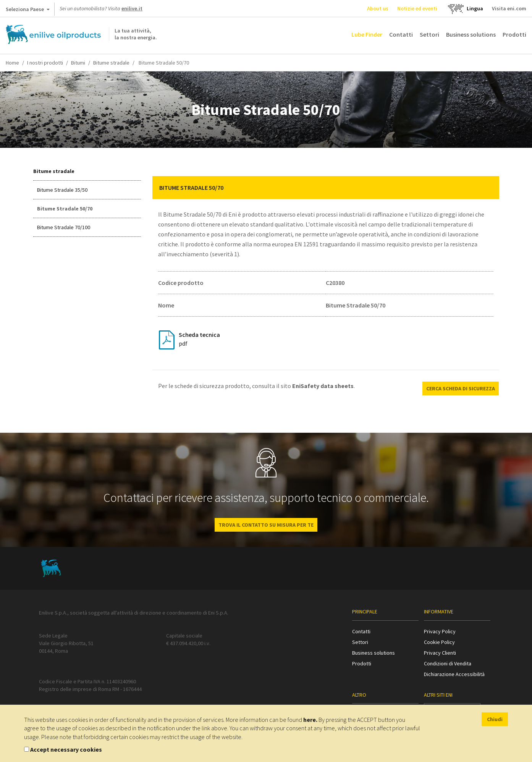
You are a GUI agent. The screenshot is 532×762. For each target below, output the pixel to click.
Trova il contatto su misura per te (266, 525)
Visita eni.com (509, 8)
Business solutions (471, 34)
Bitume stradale (111, 63)
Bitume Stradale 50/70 (65, 209)
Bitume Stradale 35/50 (62, 190)
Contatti (401, 34)
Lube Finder (367, 34)
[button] (488, 188)
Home (12, 63)
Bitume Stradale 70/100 (64, 227)
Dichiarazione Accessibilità (454, 674)
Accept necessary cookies (66, 749)
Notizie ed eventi (417, 8)
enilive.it (132, 8)
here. (310, 720)
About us (378, 8)
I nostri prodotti (45, 63)
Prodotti (514, 34)
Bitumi (78, 63)
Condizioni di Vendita (448, 663)
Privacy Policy (440, 631)
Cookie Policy (439, 642)
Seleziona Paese (28, 11)
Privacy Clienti (440, 653)
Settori (429, 34)
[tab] (326, 188)
